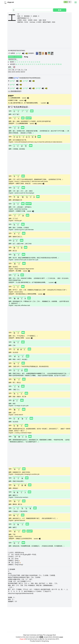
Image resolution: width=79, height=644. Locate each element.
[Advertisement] (39, 35)
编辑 (32, 111)
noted (61, 637)
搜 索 (60, 10)
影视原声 (29, 118)
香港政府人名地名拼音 (15, 57)
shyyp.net (23, 639)
